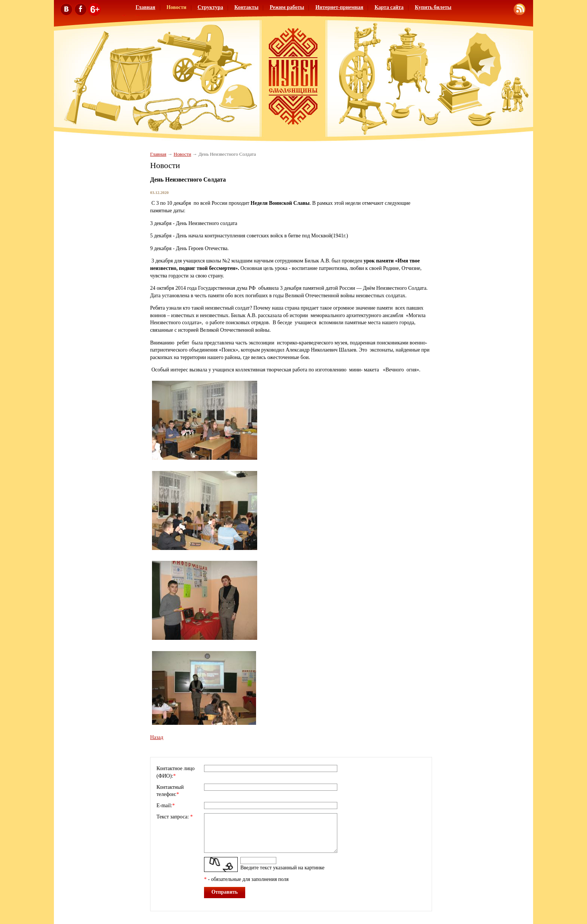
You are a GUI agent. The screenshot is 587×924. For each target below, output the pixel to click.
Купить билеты (433, 7)
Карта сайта (389, 7)
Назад (157, 737)
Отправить (225, 892)
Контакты (246, 7)
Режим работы (287, 7)
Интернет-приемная (339, 7)
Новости (177, 7)
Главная (145, 7)
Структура (210, 7)
